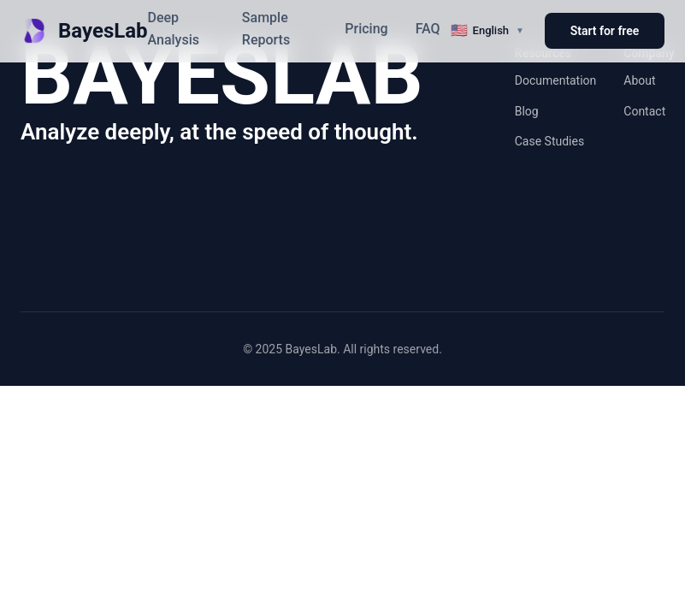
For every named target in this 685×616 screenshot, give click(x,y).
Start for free (605, 31)
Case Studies (549, 141)
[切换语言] (487, 30)
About (639, 80)
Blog (527, 111)
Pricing (366, 29)
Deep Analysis (174, 29)
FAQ (428, 29)
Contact (644, 111)
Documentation (556, 80)
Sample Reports (266, 29)
